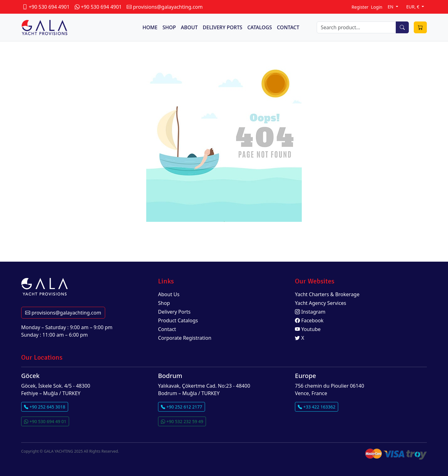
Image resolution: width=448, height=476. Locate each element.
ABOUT (189, 27)
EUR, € (413, 7)
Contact (167, 329)
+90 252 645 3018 (45, 407)
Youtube (308, 329)
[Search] (356, 27)
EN (391, 7)
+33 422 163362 (317, 407)
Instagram (310, 312)
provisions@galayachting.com (63, 313)
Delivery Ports (174, 312)
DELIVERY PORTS (223, 27)
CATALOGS (260, 27)
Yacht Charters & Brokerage (327, 294)
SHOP (169, 27)
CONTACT (288, 27)
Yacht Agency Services (321, 303)
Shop (164, 303)
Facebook (309, 320)
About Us (169, 294)
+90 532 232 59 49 (182, 421)
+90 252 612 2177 (182, 407)
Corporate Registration (185, 338)
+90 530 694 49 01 (45, 421)
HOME (150, 27)
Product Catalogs (178, 320)
